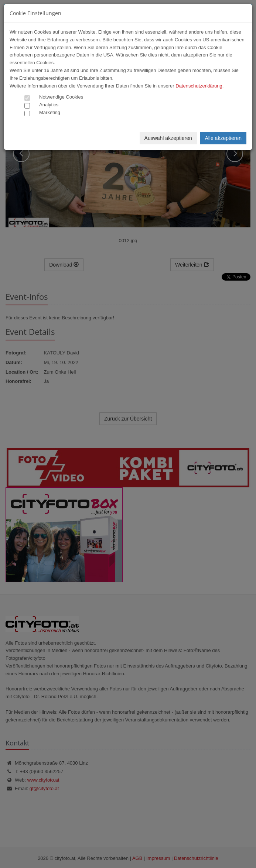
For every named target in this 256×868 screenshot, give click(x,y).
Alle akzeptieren (223, 138)
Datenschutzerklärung (199, 86)
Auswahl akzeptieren (168, 138)
